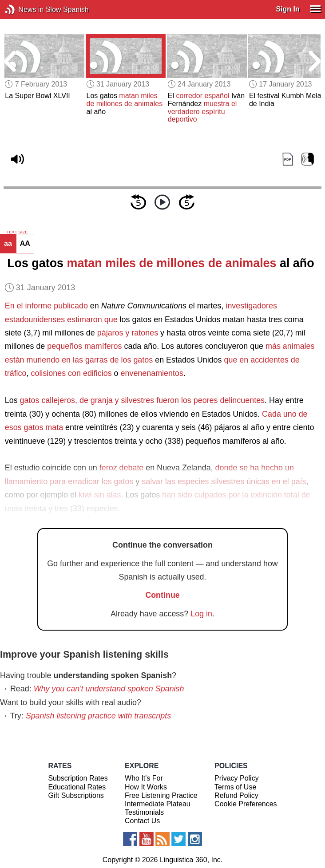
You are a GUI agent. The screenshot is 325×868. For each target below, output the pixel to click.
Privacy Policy (237, 778)
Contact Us (142, 821)
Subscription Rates (78, 778)
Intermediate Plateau (158, 804)
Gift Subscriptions (76, 795)
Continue (162, 595)
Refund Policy (236, 795)
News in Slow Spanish (23, 10)
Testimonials (144, 812)
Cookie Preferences (246, 804)
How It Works (146, 787)
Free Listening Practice (161, 795)
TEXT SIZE (17, 232)
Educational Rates (77, 787)
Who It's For (144, 778)
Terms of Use (235, 787)
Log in (201, 614)
